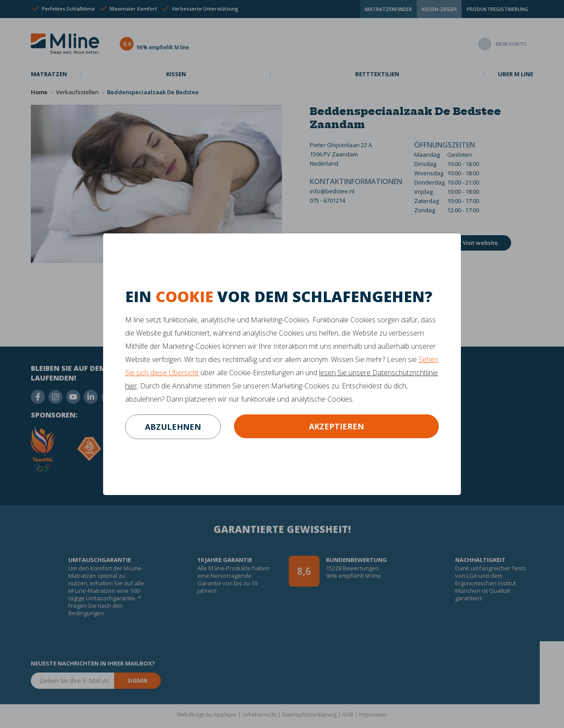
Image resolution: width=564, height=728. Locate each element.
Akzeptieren (336, 426)
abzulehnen (173, 427)
